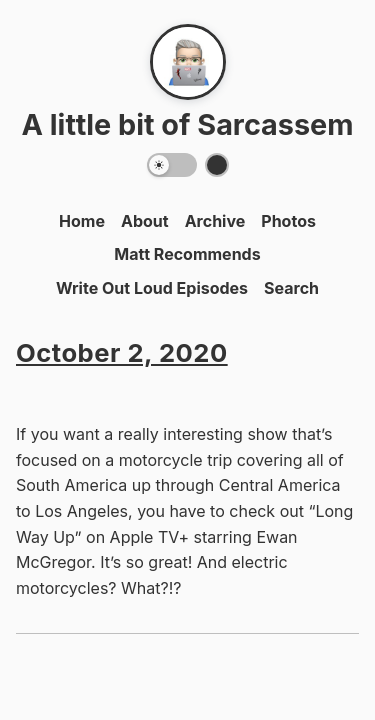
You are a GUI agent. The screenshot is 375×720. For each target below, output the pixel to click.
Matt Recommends (187, 254)
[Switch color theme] (217, 165)
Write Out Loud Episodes (152, 288)
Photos (288, 221)
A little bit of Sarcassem (187, 124)
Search (291, 288)
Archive (215, 221)
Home (82, 221)
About (145, 221)
